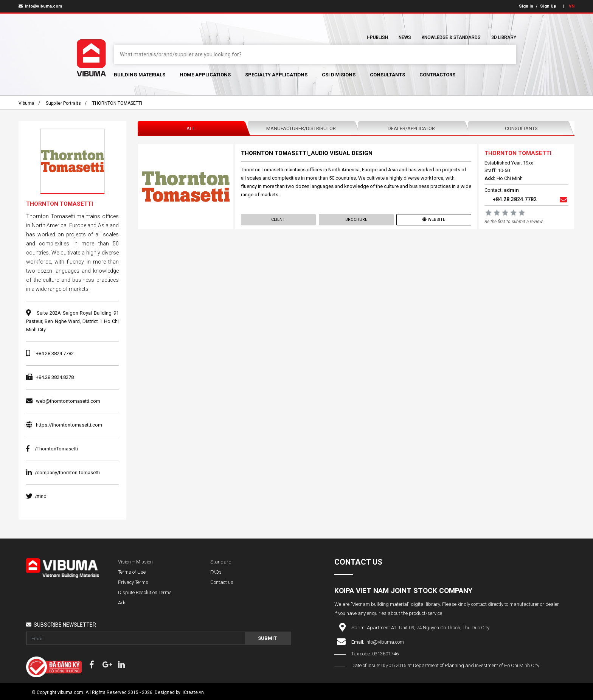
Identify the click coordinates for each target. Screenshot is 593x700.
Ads (122, 603)
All (191, 128)
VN (572, 6)
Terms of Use (132, 572)
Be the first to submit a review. (514, 222)
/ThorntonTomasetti (52, 449)
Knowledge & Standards (451, 37)
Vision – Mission (135, 562)
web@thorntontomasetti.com (68, 401)
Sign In (526, 6)
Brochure (356, 220)
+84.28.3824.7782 (55, 353)
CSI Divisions (339, 75)
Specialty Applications (276, 75)
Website (434, 220)
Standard (221, 562)
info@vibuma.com (40, 6)
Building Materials (140, 75)
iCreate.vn (193, 692)
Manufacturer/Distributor (301, 128)
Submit (267, 638)
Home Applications (205, 75)
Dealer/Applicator (411, 128)
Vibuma (26, 103)
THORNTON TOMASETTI (117, 103)
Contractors (437, 75)
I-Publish (377, 37)
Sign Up (548, 6)
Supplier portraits (63, 103)
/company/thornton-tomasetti (63, 473)
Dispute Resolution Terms (145, 592)
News (405, 37)
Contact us (222, 582)
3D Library (504, 37)
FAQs (216, 572)
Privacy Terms (133, 582)
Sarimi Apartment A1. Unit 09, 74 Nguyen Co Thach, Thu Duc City (420, 628)
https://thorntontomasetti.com (69, 425)
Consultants (387, 75)
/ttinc (36, 496)
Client (278, 220)
